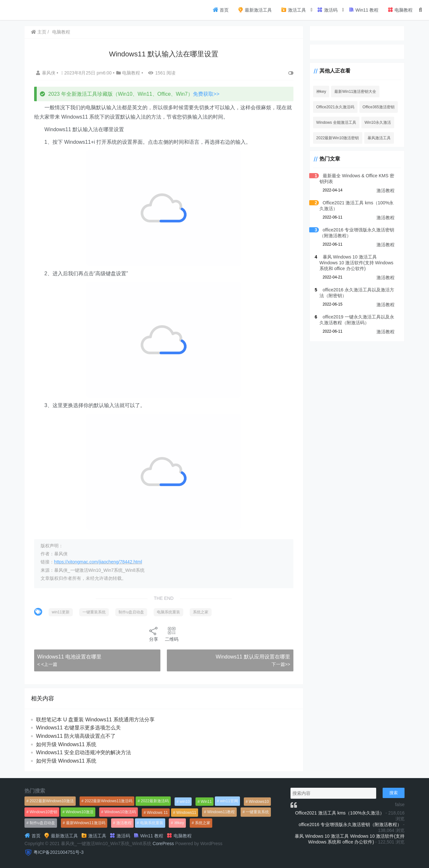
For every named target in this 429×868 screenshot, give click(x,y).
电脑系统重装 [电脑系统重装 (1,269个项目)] (152, 823)
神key (319, 92)
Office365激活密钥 (376, 107)
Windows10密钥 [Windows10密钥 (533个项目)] (43, 812)
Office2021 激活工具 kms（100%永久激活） (340, 813)
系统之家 (201, 612)
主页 (39, 32)
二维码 (171, 634)
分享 (153, 634)
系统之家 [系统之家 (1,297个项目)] (203, 823)
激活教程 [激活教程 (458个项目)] (124, 823)
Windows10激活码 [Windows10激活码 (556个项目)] (120, 812)
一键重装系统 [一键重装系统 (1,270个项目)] (257, 812)
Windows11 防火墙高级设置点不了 (76, 736)
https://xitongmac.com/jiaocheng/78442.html (98, 562)
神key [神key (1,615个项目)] (179, 823)
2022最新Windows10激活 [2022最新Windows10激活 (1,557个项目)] (52, 801)
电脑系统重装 (169, 612)
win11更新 (61, 612)
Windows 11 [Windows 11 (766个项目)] (157, 813)
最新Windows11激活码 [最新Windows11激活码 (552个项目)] (86, 823)
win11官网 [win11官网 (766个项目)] (229, 801)
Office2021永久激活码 (333, 107)
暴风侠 (47, 73)
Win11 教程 (363, 10)
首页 (221, 10)
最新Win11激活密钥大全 (353, 92)
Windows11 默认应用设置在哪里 (250, 657)
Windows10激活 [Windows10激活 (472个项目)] (80, 812)
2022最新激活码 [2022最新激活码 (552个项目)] (155, 801)
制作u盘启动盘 (132, 612)
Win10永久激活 (376, 122)
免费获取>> (207, 94)
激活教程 (386, 190)
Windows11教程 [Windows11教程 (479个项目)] (221, 812)
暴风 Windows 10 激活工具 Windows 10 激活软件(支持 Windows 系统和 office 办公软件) (356, 263)
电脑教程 (400, 10)
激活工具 (293, 10)
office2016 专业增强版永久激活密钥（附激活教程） (350, 824)
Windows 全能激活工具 (334, 122)
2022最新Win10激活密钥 (335, 138)
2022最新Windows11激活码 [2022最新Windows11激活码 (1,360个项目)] (109, 801)
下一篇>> (278, 664)
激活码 (327, 10)
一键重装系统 (94, 612)
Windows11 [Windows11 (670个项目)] (186, 813)
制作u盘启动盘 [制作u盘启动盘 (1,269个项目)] (42, 823)
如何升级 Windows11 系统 (67, 744)
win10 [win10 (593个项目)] (185, 802)
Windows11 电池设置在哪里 (70, 657)
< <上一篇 (48, 664)
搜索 (394, 793)
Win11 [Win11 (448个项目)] (206, 802)
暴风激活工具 (377, 138)
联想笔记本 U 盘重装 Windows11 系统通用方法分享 (96, 720)
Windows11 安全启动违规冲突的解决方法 (84, 752)
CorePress (163, 844)
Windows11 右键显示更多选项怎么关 (79, 728)
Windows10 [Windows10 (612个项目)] (259, 802)
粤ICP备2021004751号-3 (59, 852)
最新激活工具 (255, 10)
